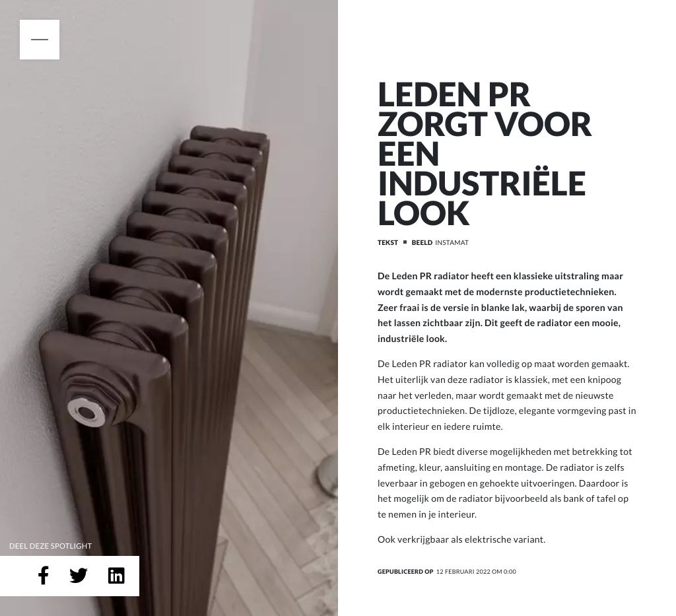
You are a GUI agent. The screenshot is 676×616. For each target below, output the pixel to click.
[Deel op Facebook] (44, 576)
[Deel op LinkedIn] (117, 576)
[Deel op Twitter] (79, 576)
